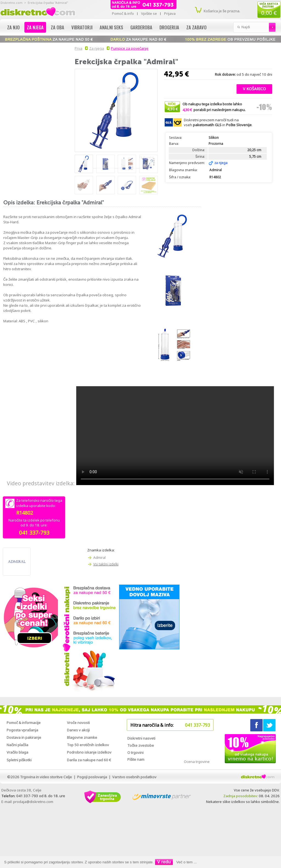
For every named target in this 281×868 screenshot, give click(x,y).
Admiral (99, 558)
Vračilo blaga (17, 752)
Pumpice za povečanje (130, 48)
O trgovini (135, 753)
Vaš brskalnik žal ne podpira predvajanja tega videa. (175, 436)
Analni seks (111, 27)
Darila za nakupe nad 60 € (89, 760)
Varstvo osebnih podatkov (134, 777)
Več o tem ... (187, 862)
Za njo (13, 27)
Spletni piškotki (19, 760)
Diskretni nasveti (141, 738)
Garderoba (141, 27)
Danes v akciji (78, 730)
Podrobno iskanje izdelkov (89, 752)
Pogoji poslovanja (92, 777)
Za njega (35, 27)
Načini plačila (17, 745)
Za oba (57, 27)
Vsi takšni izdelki (106, 564)
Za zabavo (196, 27)
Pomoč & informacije (24, 723)
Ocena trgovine (197, 762)
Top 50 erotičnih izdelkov (88, 745)
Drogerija (169, 27)
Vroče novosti (78, 723)
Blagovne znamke (82, 737)
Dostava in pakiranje (24, 737)
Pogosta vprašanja (22, 730)
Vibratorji (82, 27)
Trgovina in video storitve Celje (46, 777)
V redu (164, 862)
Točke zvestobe (141, 745)
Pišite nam (136, 759)
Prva (78, 48)
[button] (254, 88)
